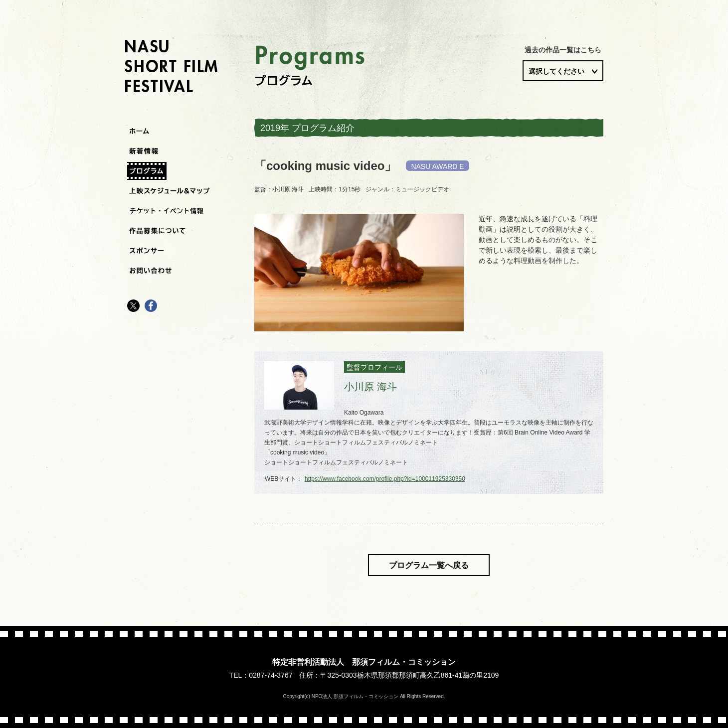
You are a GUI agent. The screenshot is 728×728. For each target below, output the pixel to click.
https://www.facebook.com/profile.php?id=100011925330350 (385, 479)
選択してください (556, 71)
